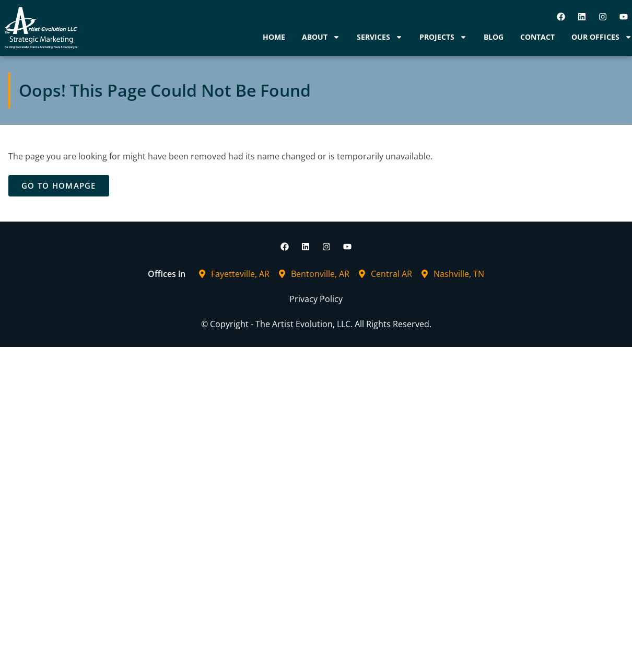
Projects (443, 37)
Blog (494, 37)
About (321, 37)
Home (274, 37)
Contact (537, 37)
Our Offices (602, 37)
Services (380, 37)
